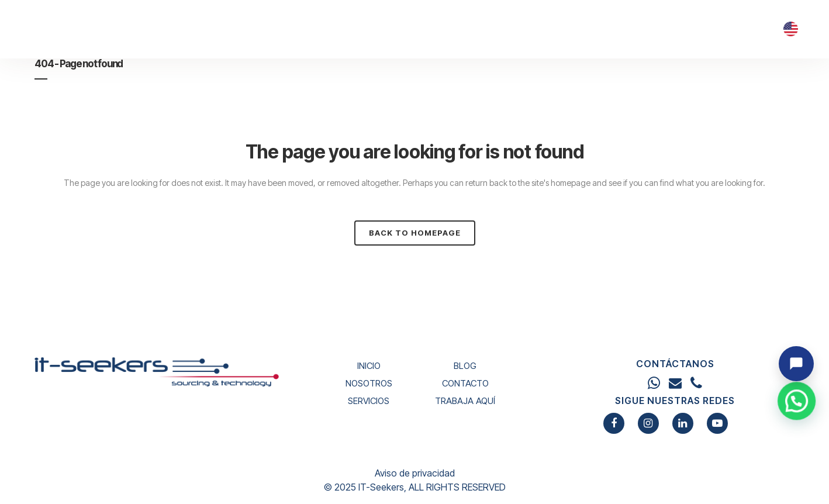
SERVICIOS (369, 401)
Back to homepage (415, 233)
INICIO (369, 366)
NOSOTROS (369, 383)
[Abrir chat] (796, 364)
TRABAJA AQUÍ (465, 401)
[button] (799, 456)
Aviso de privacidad (415, 473)
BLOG (465, 366)
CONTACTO (465, 383)
